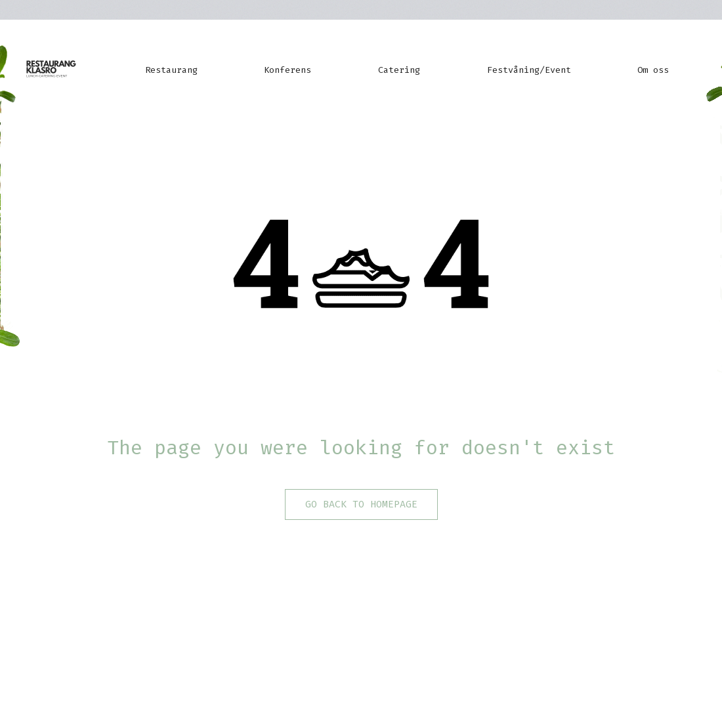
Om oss (653, 70)
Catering (399, 70)
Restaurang (171, 70)
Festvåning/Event (529, 70)
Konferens (287, 70)
